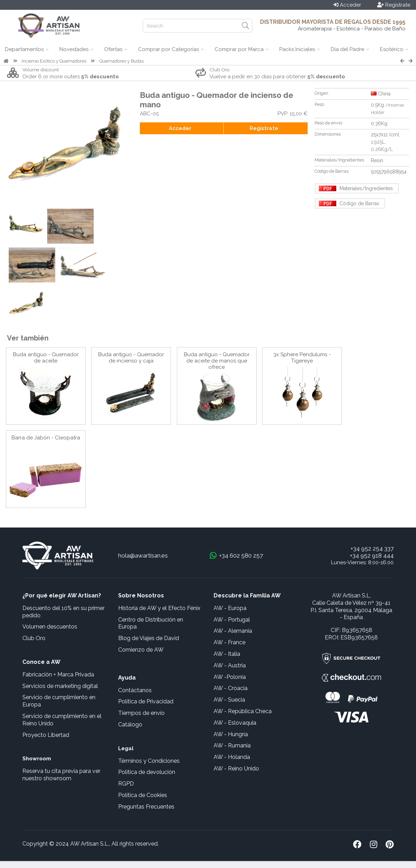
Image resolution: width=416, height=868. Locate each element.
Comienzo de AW (141, 650)
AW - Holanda (232, 757)
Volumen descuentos (50, 627)
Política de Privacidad (146, 701)
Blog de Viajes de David (149, 638)
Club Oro (34, 638)
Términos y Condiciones (149, 761)
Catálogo (130, 724)
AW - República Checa (243, 711)
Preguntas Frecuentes (146, 807)
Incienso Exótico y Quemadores (54, 61)
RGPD (126, 784)
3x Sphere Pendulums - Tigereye (302, 358)
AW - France (229, 642)
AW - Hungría (231, 734)
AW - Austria (230, 665)
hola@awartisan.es (143, 555)
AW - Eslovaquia (235, 723)
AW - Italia (227, 654)
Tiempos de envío (141, 713)
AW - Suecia (229, 700)
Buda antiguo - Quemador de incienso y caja (131, 358)
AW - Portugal (232, 620)
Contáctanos (135, 690)
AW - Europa (230, 608)
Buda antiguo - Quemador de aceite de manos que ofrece (217, 361)
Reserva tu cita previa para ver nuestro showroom (61, 775)
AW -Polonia (230, 677)
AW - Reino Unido (236, 769)
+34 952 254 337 (372, 548)
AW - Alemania (233, 631)
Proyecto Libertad (46, 735)
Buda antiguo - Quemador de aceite (46, 358)
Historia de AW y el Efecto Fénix (159, 608)
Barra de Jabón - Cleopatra (46, 438)
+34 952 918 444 (372, 555)
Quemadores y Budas (121, 61)
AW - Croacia (231, 688)
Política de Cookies (143, 795)
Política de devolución (147, 772)
